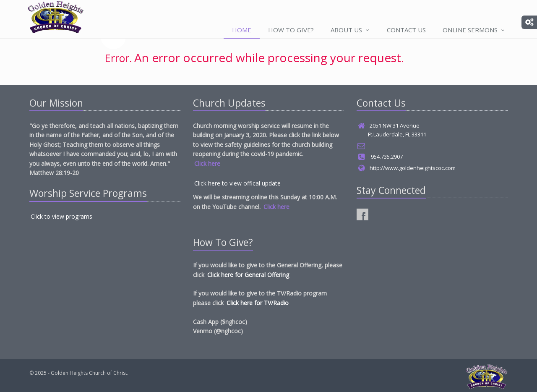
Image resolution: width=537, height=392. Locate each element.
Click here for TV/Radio (258, 303)
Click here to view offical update (237, 183)
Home (242, 30)
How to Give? (291, 30)
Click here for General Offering (248, 275)
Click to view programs (61, 216)
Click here (207, 163)
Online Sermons (474, 30)
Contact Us (406, 30)
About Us (351, 30)
